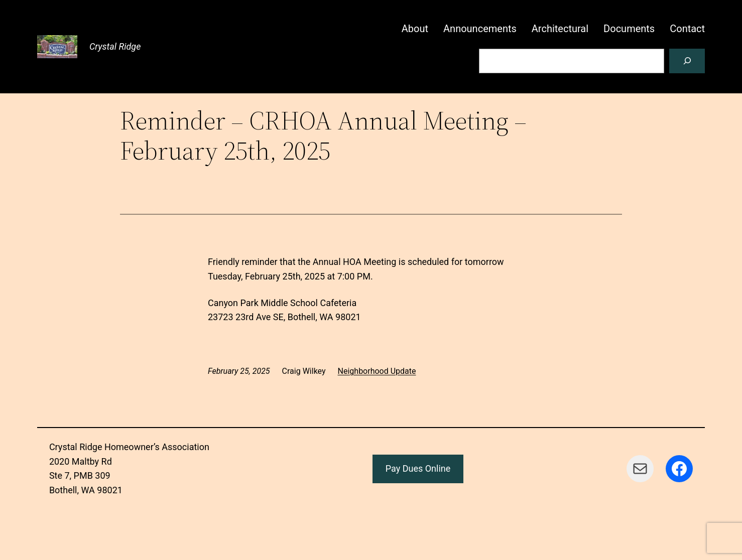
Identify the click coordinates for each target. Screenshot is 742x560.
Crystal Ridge (115, 46)
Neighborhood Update (377, 371)
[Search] (687, 61)
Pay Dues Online (418, 468)
